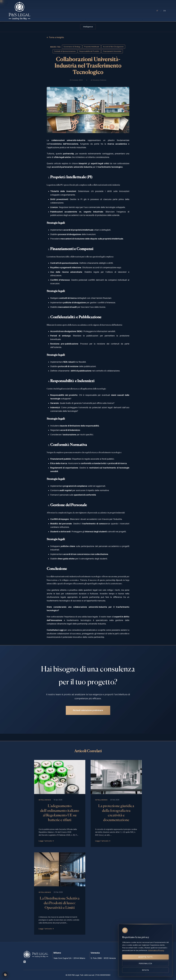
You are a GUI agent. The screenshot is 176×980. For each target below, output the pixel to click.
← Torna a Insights (55, 37)
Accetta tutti (146, 957)
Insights (112, 11)
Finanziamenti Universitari (112, 51)
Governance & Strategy (72, 47)
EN (165, 11)
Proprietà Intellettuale (92, 47)
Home (54, 11)
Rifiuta (146, 970)
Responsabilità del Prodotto (89, 51)
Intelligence (88, 27)
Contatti (131, 11)
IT (157, 11)
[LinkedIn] (25, 962)
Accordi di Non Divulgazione (113, 47)
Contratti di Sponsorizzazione (65, 51)
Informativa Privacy (156, 950)
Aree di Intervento (97, 11)
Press (121, 11)
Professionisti (79, 11)
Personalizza (145, 963)
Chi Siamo (64, 11)
